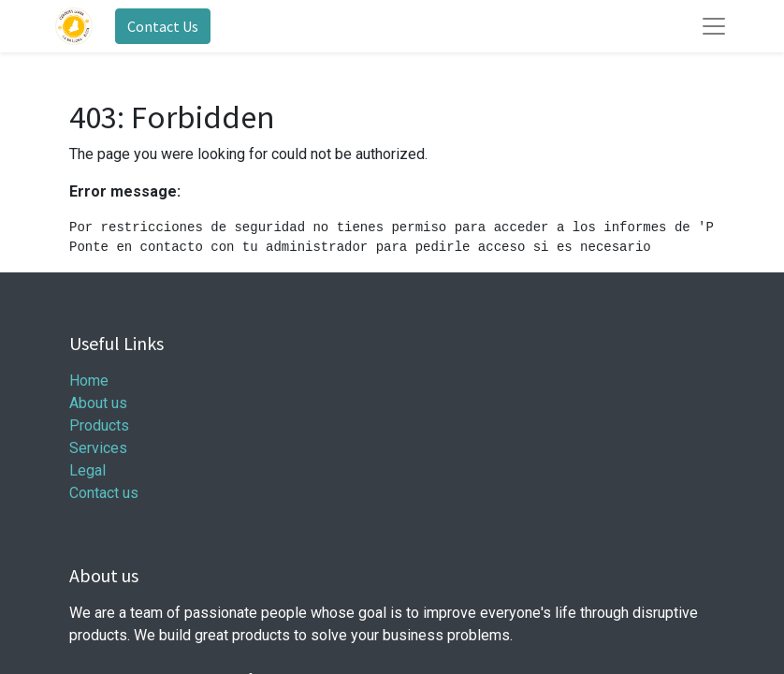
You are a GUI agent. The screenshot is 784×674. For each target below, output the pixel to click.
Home (89, 381)
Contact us (104, 493)
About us (98, 403)
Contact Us (163, 26)
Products (99, 425)
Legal (87, 470)
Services (98, 448)
